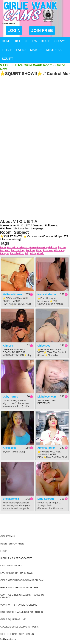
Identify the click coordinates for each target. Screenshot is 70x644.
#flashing (59, 250)
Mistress (54, 50)
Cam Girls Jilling (11, 566)
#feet (21, 253)
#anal (3, 247)
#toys (17, 247)
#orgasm (5, 250)
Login (14, 30)
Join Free (42, 30)
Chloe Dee (44, 346)
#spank (25, 247)
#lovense (48, 250)
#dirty (33, 253)
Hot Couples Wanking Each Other (22, 612)
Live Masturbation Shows (16, 573)
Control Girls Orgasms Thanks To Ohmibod (22, 596)
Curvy (60, 41)
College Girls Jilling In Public (20, 627)
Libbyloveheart (47, 397)
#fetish (14, 253)
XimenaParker (46, 448)
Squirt (7, 59)
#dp (27, 253)
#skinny (53, 247)
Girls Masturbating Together (19, 588)
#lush (39, 250)
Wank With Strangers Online (19, 605)
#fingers (5, 253)
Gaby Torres (10, 397)
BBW (34, 41)
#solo (33, 247)
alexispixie (10, 448)
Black (46, 41)
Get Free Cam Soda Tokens (17, 634)
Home (6, 41)
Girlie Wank (8, 536)
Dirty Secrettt (46, 499)
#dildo (41, 253)
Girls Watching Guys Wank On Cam (22, 580)
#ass (10, 247)
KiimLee (8, 346)
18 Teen (21, 41)
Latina (21, 50)
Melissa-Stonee (12, 294)
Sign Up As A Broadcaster (17, 558)
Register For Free (12, 544)
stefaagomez (11, 499)
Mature (36, 50)
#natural (31, 250)
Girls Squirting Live (13, 619)
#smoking (42, 247)
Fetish (7, 50)
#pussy (62, 247)
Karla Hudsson (47, 294)
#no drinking (18, 250)
